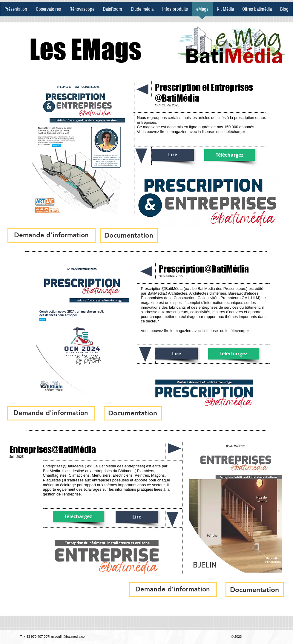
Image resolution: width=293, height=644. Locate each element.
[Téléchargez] (230, 155)
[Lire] (173, 155)
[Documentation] (129, 235)
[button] (52, 235)
